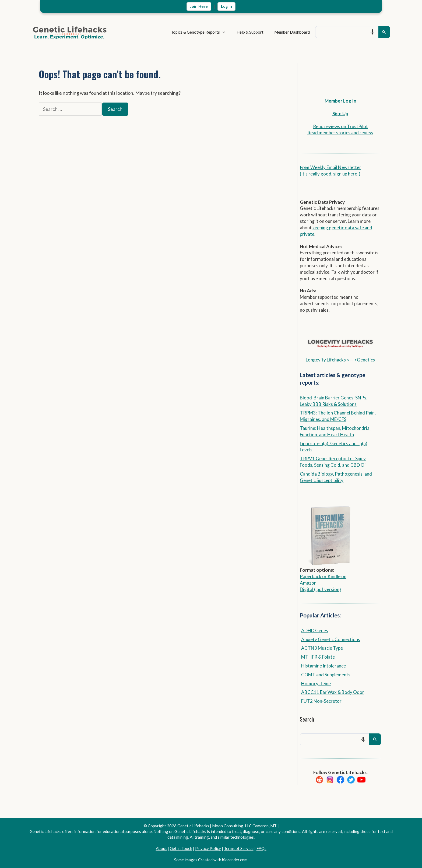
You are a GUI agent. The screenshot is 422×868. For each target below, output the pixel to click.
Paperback (311, 576)
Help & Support (242, 32)
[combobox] (343, 32)
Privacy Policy (208, 848)
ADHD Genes (315, 630)
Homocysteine (316, 683)
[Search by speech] (364, 32)
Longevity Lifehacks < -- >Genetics (340, 360)
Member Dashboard (284, 32)
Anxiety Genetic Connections (331, 639)
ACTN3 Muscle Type (322, 648)
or (324, 576)
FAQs (261, 848)
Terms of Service (239, 848)
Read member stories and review (340, 133)
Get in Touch (181, 848)
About (161, 848)
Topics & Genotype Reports (193, 32)
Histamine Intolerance (323, 666)
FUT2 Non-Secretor (321, 701)
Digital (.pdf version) (320, 589)
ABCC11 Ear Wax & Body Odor (333, 692)
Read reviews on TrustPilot (340, 126)
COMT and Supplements (326, 675)
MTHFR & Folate (318, 657)
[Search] (384, 32)
